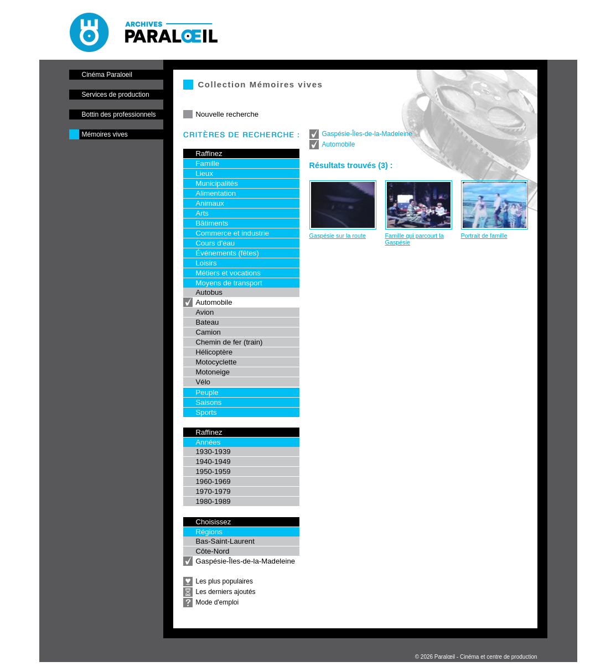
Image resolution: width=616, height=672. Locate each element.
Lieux (205, 173)
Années (208, 442)
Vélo (203, 382)
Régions (209, 532)
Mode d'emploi (218, 602)
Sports (206, 412)
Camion (208, 332)
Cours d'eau (216, 243)
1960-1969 (213, 481)
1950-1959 (213, 472)
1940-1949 (213, 462)
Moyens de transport (229, 283)
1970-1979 (213, 491)
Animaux (210, 203)
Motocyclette (216, 362)
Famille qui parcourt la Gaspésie (415, 239)
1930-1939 (213, 452)
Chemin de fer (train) (229, 342)
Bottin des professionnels (119, 114)
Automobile (214, 302)
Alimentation (216, 193)
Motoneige (213, 372)
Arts (202, 213)
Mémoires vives (105, 134)
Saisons (209, 402)
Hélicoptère (214, 352)
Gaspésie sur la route (338, 236)
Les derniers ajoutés (226, 592)
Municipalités (217, 183)
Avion (205, 312)
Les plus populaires (224, 581)
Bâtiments (212, 223)
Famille (208, 163)
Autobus (209, 292)
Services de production (116, 95)
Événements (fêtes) (227, 253)
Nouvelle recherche (227, 114)
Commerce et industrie (233, 233)
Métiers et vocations (228, 273)
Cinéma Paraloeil (107, 75)
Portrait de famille (484, 236)
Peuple (207, 392)
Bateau (208, 322)
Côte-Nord (213, 551)
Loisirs (206, 263)
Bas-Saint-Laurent (225, 541)
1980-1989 (213, 501)
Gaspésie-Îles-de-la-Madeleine (246, 561)
